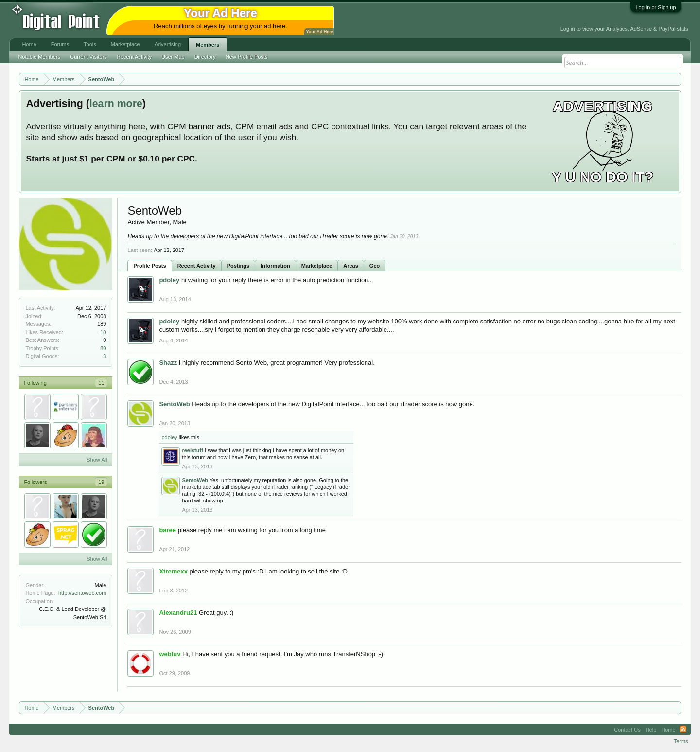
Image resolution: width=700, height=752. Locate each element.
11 (101, 383)
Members (208, 45)
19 (101, 482)
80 (103, 348)
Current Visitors (88, 57)
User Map (173, 57)
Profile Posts (149, 266)
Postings (238, 266)
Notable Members (39, 57)
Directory (205, 57)
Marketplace (317, 266)
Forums (60, 44)
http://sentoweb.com (82, 593)
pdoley (169, 437)
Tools (90, 44)
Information (275, 266)
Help (651, 730)
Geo (375, 266)
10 (103, 332)
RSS (683, 730)
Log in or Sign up (656, 7)
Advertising (168, 44)
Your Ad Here (319, 32)
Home (29, 44)
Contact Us (627, 730)
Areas (351, 266)
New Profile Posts (247, 57)
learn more (116, 104)
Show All (97, 460)
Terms (681, 741)
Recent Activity (197, 266)
